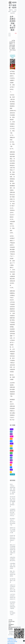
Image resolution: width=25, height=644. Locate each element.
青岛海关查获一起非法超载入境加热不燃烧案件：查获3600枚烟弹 (13, 502)
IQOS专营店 (13, 640)
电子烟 (12, 429)
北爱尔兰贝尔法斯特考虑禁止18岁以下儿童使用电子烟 (13, 588)
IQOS (11, 470)
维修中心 (11, 10)
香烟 (11, 434)
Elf (11, 472)
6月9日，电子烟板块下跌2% (13, 613)
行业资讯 (14, 12)
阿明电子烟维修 (12, 634)
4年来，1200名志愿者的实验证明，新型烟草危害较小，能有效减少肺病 (13, 489)
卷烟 (11, 453)
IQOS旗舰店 (10, 638)
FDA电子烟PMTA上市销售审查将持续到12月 (13, 539)
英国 (11, 455)
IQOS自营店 (10, 642)
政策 (11, 446)
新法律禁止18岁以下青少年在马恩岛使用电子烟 (13, 522)
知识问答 (13, 13)
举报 (16, 33)
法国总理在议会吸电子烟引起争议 (13, 559)
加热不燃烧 (12, 474)
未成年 (12, 444)
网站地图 (12, 635)
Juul (11, 458)
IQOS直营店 (12, 643)
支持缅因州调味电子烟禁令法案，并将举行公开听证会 (13, 512)
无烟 (11, 460)
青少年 (12, 451)
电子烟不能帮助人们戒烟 (13, 581)
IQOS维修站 (12, 632)
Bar (11, 467)
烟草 (11, 432)
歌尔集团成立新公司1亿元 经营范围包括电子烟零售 (13, 605)
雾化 (11, 448)
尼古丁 (12, 436)
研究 (11, 439)
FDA (11, 463)
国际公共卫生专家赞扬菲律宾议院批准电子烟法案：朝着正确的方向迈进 (13, 550)
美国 (11, 441)
